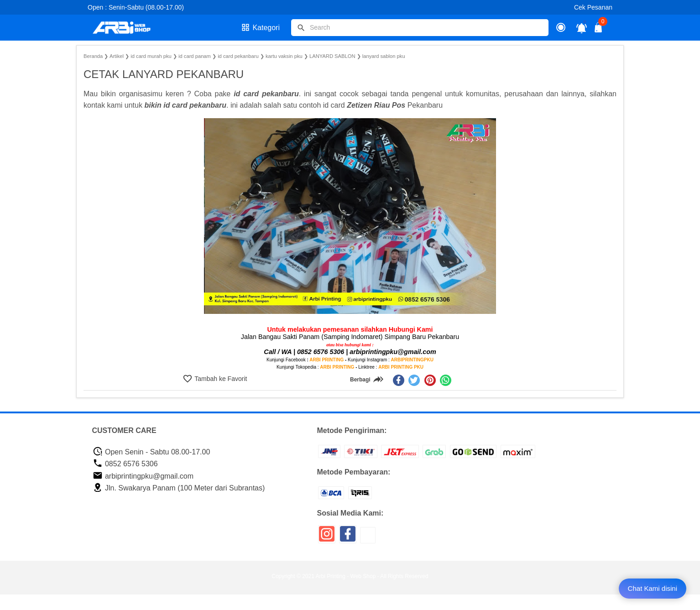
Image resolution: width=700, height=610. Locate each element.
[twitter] (414, 380)
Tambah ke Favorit (220, 379)
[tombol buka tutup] (599, 30)
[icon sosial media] (327, 537)
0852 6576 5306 (125, 464)
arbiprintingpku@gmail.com (143, 476)
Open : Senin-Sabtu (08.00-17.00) (136, 7)
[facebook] (399, 380)
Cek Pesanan (593, 7)
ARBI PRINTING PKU (401, 367)
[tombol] (301, 28)
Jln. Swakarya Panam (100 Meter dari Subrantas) (179, 488)
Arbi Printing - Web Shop (346, 576)
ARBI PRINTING (326, 360)
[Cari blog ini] (420, 28)
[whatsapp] (446, 380)
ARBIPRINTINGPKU (412, 360)
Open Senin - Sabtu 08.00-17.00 (151, 452)
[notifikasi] (582, 28)
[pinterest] (430, 380)
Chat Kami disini (653, 588)
